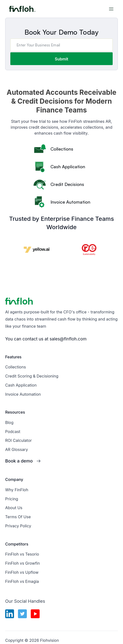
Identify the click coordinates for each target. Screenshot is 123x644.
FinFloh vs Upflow (22, 572)
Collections (15, 367)
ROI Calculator (18, 440)
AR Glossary (16, 449)
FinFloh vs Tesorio (22, 554)
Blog (9, 422)
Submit (61, 59)
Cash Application (21, 385)
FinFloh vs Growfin (23, 563)
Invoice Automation (23, 394)
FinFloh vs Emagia (22, 581)
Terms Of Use (18, 517)
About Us (14, 508)
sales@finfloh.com (68, 339)
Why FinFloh (17, 490)
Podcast (13, 432)
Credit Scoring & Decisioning (32, 376)
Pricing (12, 499)
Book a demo (19, 461)
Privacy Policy (18, 526)
